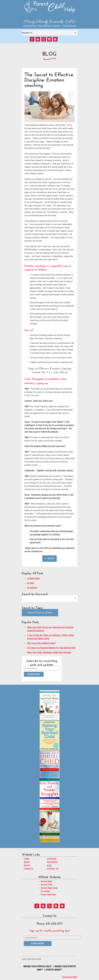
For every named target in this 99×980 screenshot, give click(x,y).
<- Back (50, 559)
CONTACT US (53, 869)
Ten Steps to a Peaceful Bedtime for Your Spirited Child (51, 648)
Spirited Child (46, 885)
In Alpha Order (33, 578)
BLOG (49, 865)
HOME (27, 859)
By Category (32, 588)
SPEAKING (52, 859)
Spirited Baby (46, 881)
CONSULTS (28, 869)
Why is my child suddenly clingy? (41, 643)
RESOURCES (52, 862)
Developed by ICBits (70, 977)
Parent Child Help (48, 895)
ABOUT (27, 862)
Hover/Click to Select (40, 613)
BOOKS (27, 865)
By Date (30, 583)
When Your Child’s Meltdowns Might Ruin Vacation (49, 652)
